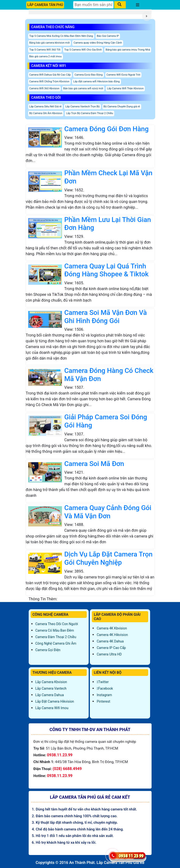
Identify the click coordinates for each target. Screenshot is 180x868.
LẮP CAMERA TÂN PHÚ (45, 5)
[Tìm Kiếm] (93, 5)
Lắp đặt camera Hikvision (55, 701)
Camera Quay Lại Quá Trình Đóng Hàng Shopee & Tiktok (107, 270)
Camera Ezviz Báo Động (89, 75)
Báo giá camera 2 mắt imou (46, 56)
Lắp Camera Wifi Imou (52, 708)
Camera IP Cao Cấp (111, 648)
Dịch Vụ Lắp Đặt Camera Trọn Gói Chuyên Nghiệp (108, 558)
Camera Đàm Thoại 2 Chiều (56, 637)
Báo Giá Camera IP (108, 36)
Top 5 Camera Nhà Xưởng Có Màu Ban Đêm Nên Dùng (61, 36)
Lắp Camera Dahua (50, 695)
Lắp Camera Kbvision (51, 682)
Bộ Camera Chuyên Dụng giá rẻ (122, 107)
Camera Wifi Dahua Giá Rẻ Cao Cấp (50, 75)
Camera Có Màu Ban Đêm (55, 630)
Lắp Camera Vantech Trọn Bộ (82, 107)
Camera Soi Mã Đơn (94, 464)
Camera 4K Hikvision (112, 635)
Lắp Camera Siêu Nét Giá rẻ (46, 107)
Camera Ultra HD (109, 654)
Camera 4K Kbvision (112, 628)
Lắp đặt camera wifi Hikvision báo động (97, 81)
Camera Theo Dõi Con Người (57, 624)
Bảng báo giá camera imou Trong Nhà (128, 50)
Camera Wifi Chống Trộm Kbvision (50, 81)
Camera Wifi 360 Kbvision (44, 88)
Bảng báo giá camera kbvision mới (50, 43)
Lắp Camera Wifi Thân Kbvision (125, 88)
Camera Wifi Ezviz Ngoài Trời (123, 75)
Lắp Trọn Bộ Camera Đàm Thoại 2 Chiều (90, 113)
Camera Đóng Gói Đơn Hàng (107, 129)
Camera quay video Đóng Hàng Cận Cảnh (98, 43)
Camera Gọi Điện (48, 650)
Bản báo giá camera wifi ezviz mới (83, 88)
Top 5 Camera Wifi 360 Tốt (45, 50)
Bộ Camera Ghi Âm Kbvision (46, 113)
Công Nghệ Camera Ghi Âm (56, 643)
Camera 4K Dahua (110, 641)
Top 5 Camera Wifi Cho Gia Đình (83, 50)
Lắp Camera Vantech (51, 688)
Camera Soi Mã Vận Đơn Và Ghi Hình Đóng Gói (106, 317)
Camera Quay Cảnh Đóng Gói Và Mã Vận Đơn (108, 512)
